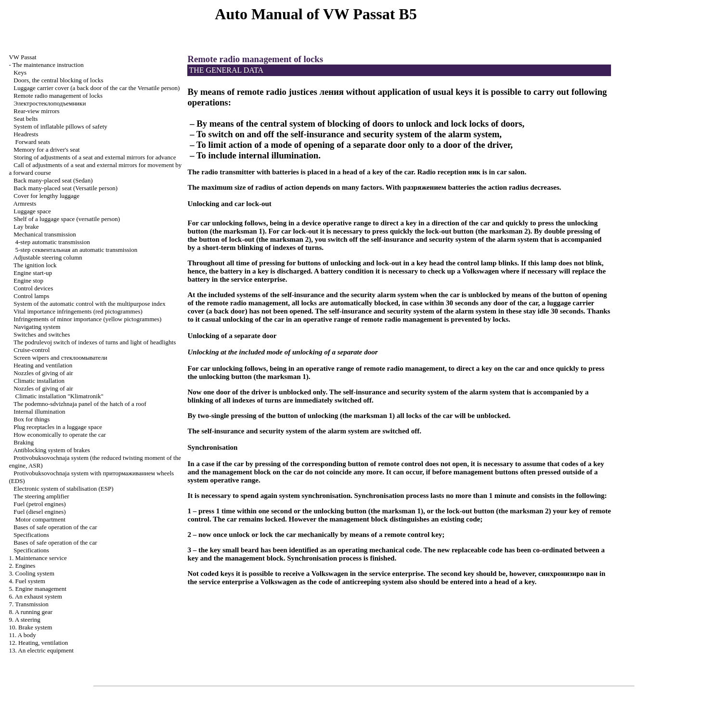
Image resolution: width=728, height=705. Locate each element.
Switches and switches (42, 334)
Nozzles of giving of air (43, 373)
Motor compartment (40, 519)
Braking (24, 442)
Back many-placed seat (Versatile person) (65, 188)
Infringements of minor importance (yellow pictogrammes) (87, 319)
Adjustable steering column (48, 257)
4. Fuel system (27, 581)
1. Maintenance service (38, 558)
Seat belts (26, 119)
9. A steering (24, 620)
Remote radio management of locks (58, 96)
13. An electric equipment (41, 650)
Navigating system (37, 327)
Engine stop (28, 281)
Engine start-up (33, 273)
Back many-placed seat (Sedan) (53, 180)
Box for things (32, 419)
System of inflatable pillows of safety (60, 126)
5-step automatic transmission (76, 250)
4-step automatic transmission (52, 242)
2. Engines (22, 566)
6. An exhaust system (35, 596)
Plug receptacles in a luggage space (58, 427)
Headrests (26, 134)
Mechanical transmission (45, 234)
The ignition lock (35, 265)
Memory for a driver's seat (46, 150)
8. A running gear (30, 612)
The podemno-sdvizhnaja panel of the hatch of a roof (80, 404)
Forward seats (32, 142)
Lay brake (26, 227)
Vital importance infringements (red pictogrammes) (78, 311)
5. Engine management (38, 589)
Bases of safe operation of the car (55, 527)
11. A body (22, 635)
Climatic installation (39, 381)
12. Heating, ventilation (38, 643)
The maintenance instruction (48, 65)
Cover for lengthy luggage (46, 196)
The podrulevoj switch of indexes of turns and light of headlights (95, 342)
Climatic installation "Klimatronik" (59, 396)
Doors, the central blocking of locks (58, 80)
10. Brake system (30, 627)
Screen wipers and (60, 358)
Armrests (25, 203)
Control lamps (31, 296)
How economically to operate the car (60, 435)
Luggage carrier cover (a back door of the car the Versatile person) (97, 88)
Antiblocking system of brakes (52, 450)
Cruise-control (32, 350)
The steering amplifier (41, 496)
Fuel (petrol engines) (39, 504)
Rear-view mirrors (36, 111)
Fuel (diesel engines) (39, 512)
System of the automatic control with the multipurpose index (90, 304)
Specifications (31, 535)
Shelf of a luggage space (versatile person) (67, 219)
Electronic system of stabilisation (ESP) (63, 489)
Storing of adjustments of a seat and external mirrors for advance (95, 157)
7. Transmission (28, 604)
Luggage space (32, 211)
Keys (20, 72)
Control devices (33, 288)
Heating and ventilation (43, 365)
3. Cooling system (31, 573)
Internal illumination (39, 411)
